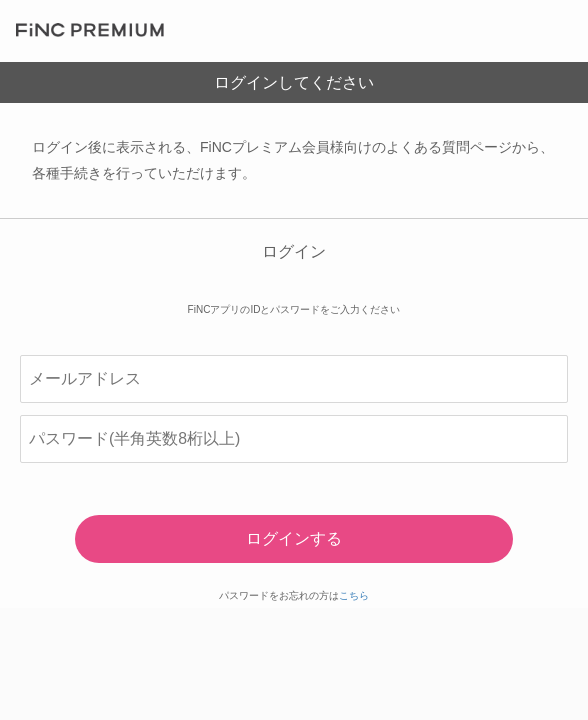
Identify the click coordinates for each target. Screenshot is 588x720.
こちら (354, 595)
